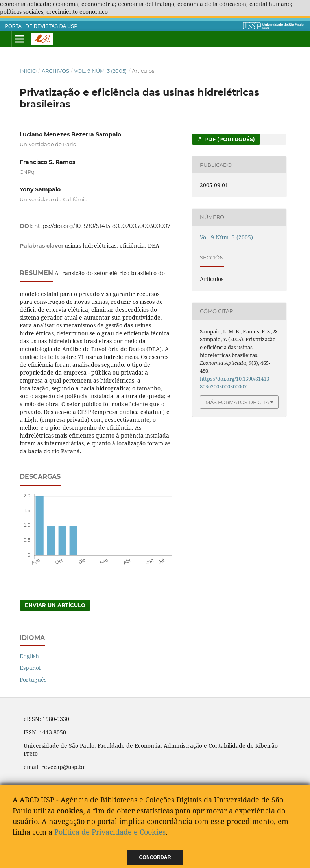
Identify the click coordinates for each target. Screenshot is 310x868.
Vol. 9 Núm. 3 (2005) (100, 71)
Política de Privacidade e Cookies (110, 832)
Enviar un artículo (55, 605)
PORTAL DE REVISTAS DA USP (41, 26)
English (29, 656)
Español (30, 668)
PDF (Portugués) (229, 139)
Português (33, 680)
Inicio (28, 71)
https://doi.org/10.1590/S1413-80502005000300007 (102, 226)
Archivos (55, 71)
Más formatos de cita (237, 402)
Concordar (155, 857)
